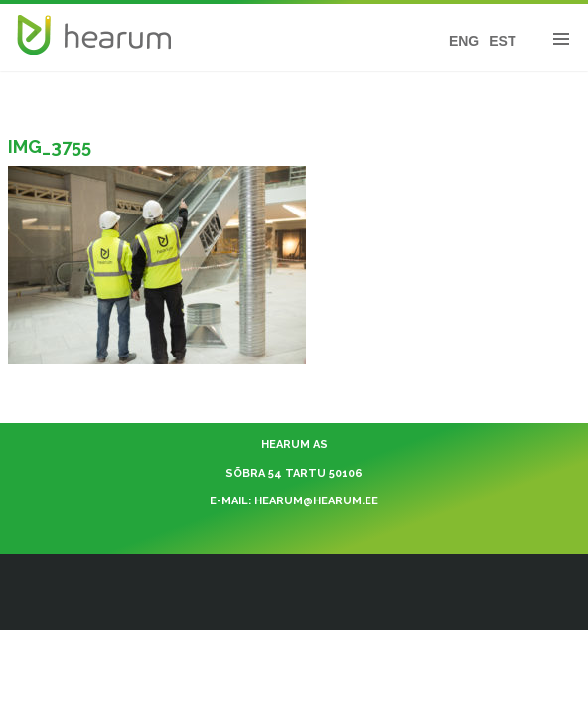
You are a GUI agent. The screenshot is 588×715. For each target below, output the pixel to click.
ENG (464, 41)
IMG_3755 (50, 146)
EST (502, 41)
